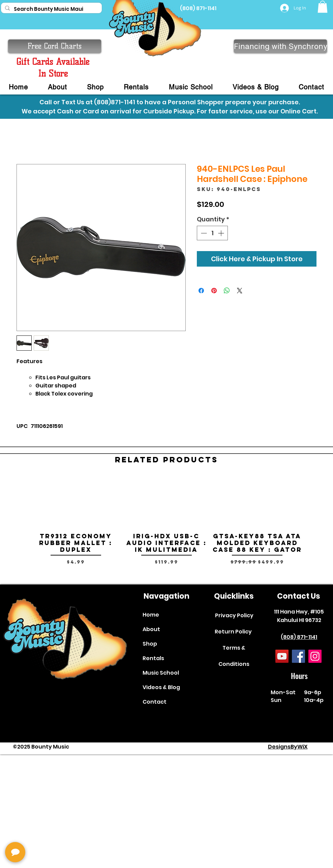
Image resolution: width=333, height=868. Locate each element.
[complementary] (49, 831)
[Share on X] (240, 291)
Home (151, 615)
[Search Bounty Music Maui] (51, 9)
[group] (166, 527)
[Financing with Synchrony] (280, 46)
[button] (323, 7)
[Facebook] (298, 656)
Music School (161, 673)
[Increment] (222, 233)
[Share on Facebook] (201, 291)
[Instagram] (315, 656)
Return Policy (233, 632)
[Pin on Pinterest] (214, 291)
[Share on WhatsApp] (227, 291)
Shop (150, 644)
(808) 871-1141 (299, 637)
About (151, 629)
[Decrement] (203, 233)
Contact (155, 702)
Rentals (153, 658)
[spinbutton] (212, 233)
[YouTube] (282, 656)
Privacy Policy (234, 615)
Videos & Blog (161, 687)
